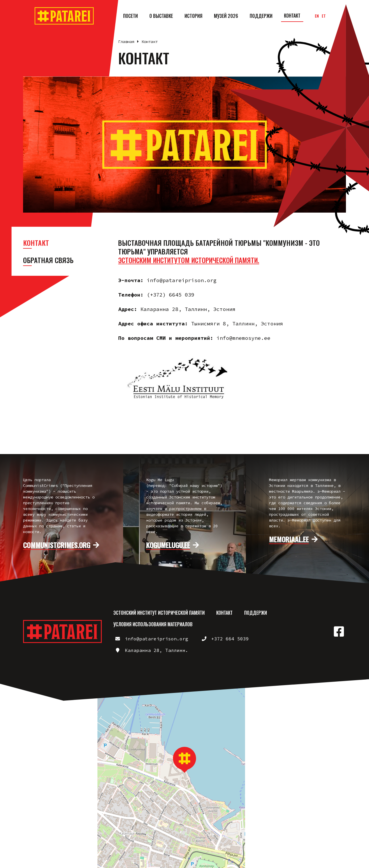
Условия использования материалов (153, 624)
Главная (126, 42)
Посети (130, 16)
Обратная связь (48, 260)
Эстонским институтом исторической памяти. (194, 260)
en (317, 16)
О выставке (161, 16)
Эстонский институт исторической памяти (159, 613)
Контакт (292, 16)
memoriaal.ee (289, 539)
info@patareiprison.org (157, 639)
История (193, 16)
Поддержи (261, 16)
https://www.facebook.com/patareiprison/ (339, 631)
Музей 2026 (226, 16)
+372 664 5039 (230, 639)
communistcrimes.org (57, 545)
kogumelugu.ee (168, 545)
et (324, 16)
